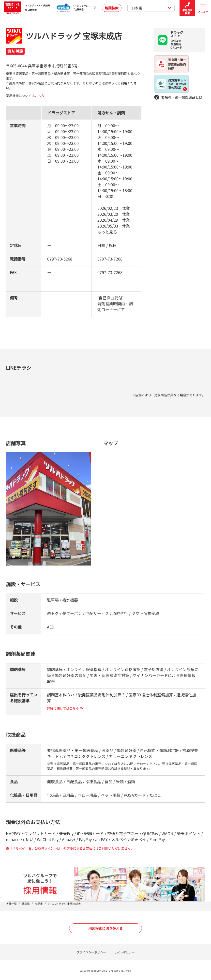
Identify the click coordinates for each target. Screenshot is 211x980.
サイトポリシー (124, 952)
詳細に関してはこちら (65, 708)
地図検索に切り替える (105, 928)
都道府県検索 (187, 8)
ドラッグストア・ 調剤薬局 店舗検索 (27, 8)
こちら (39, 96)
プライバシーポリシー (91, 952)
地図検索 (112, 8)
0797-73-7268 (110, 259)
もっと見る (107, 232)
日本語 (151, 8)
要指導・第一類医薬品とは (178, 97)
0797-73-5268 (60, 259)
